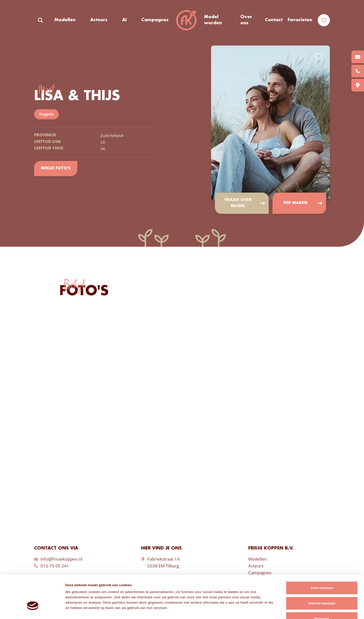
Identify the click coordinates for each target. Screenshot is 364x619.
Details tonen (254, 610)
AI (124, 20)
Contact (274, 20)
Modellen (65, 20)
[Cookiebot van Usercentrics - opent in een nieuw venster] (33, 610)
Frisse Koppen (186, 20)
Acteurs (99, 20)
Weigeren (322, 588)
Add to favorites (318, 56)
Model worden (213, 20)
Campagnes (155, 20)
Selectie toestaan (322, 572)
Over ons (246, 20)
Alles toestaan (322, 557)
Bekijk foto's (55, 169)
